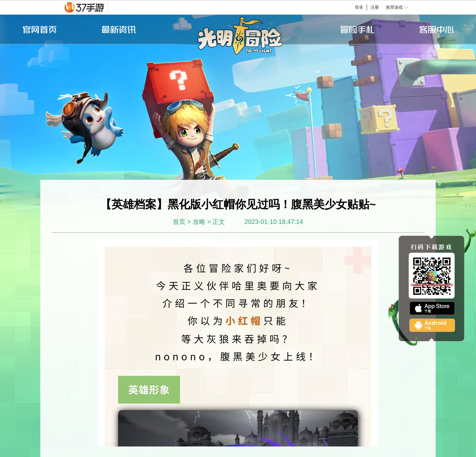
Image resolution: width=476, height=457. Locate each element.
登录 (359, 7)
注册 (375, 7)
